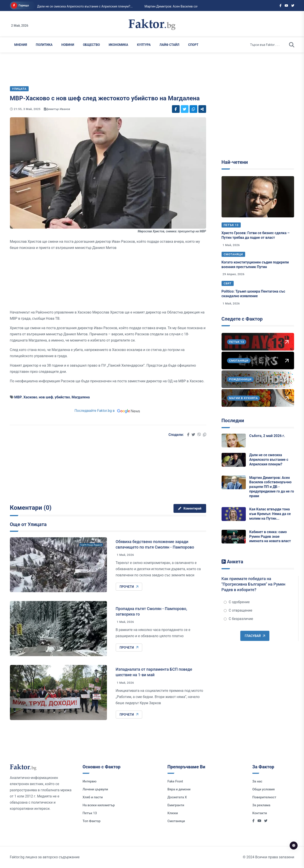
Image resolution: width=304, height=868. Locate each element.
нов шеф (46, 397)
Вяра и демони (179, 789)
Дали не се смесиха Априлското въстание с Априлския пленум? (269, 460)
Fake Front (175, 781)
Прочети (129, 587)
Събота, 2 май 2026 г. (267, 436)
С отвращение (238, 610)
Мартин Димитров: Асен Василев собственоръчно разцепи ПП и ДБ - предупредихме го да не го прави (272, 487)
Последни (233, 421)
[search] (292, 45)
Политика (44, 45)
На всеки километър (99, 805)
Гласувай (255, 636)
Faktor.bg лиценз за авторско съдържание (45, 857)
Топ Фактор (92, 821)
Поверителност (264, 797)
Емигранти (176, 805)
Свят (228, 283)
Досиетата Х (177, 797)
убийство (62, 397)
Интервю (90, 781)
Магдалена (81, 397)
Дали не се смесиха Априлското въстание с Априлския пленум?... (64, 6)
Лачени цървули (95, 789)
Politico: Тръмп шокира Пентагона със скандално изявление (253, 294)
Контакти (260, 813)
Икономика (118, 45)
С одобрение (237, 602)
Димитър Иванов (58, 109)
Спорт (193, 45)
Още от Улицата (28, 524)
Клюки (173, 813)
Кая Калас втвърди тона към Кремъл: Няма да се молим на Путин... (270, 514)
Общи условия (264, 789)
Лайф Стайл (169, 45)
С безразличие (239, 619)
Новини (68, 45)
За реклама (261, 805)
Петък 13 (231, 225)
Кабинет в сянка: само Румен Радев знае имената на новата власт (270, 537)
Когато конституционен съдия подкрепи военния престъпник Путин (255, 265)
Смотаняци (233, 254)
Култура (144, 45)
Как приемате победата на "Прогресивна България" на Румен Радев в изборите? (254, 584)
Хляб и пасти (93, 797)
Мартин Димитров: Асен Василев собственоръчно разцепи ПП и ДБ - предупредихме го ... (189, 6)
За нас (257, 781)
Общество (91, 45)
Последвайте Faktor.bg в (108, 411)
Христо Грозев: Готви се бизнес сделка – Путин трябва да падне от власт (256, 235)
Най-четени (235, 162)
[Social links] (281, 6)
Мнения (21, 45)
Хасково (30, 397)
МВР (18, 397)
